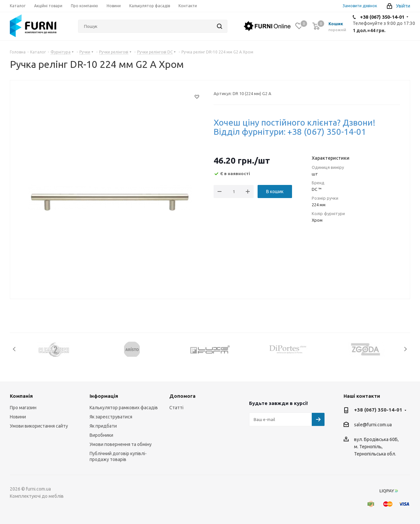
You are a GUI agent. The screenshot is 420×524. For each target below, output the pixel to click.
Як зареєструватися (111, 417)
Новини (18, 417)
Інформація (104, 396)
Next (405, 349)
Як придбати (103, 426)
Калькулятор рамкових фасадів (124, 408)
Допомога (182, 396)
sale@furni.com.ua (373, 425)
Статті (176, 408)
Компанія (21, 396)
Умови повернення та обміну (121, 444)
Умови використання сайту (39, 426)
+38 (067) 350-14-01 (382, 17)
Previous (15, 349)
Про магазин (23, 408)
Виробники (101, 435)
